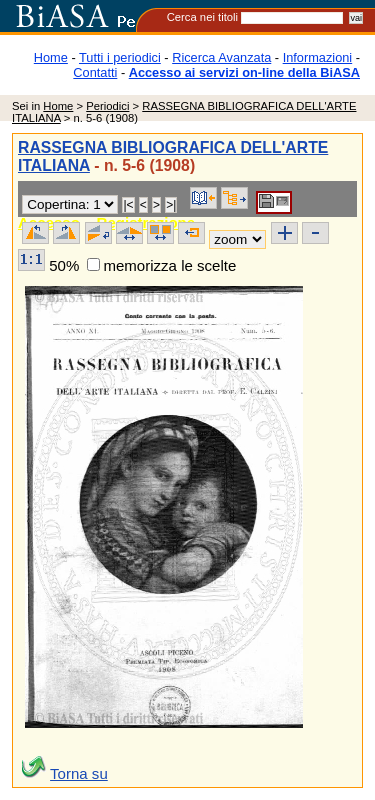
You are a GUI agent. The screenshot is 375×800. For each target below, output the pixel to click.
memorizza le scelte (169, 265)
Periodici (107, 106)
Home (51, 57)
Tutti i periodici (120, 57)
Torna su (79, 773)
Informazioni (318, 57)
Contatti (95, 72)
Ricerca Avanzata (221, 57)
